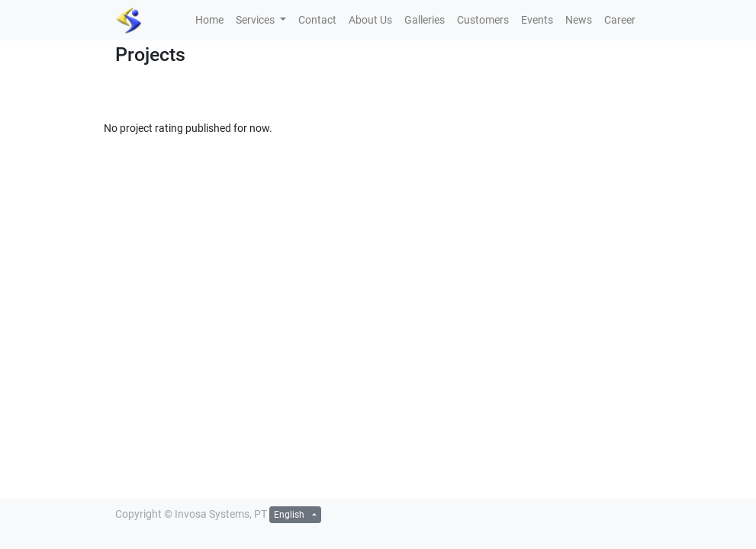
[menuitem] (209, 20)
